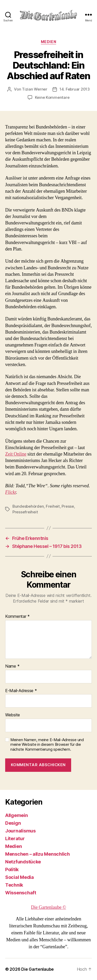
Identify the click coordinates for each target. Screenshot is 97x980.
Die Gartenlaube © (49, 907)
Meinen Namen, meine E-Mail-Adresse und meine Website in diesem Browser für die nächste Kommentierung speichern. (47, 745)
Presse (68, 506)
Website (13, 715)
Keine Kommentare (52, 97)
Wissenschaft (21, 893)
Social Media (20, 877)
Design (13, 823)
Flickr (11, 492)
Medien (48, 42)
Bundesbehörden (28, 506)
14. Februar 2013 (75, 89)
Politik (12, 869)
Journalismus (20, 831)
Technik (14, 885)
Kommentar (17, 617)
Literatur (15, 839)
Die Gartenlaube (38, 969)
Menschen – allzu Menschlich (38, 854)
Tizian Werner (35, 89)
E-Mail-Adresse (21, 691)
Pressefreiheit (25, 512)
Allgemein (17, 815)
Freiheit (53, 506)
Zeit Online (16, 454)
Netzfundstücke (23, 862)
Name (12, 666)
